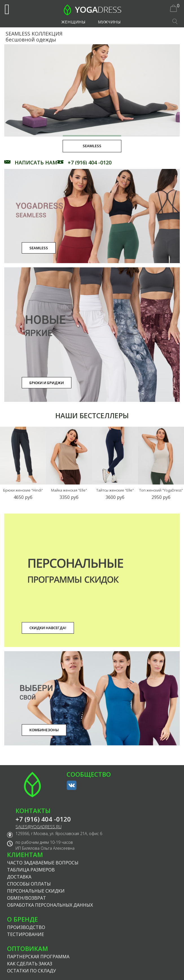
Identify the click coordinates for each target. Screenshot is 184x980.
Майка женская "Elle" (69, 490)
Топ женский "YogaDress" (161, 490)
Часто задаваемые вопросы (43, 863)
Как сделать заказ (30, 964)
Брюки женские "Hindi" (23, 490)
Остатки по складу (31, 971)
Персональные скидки (36, 891)
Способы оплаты (29, 884)
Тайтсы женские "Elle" (115, 490)
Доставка (19, 877)
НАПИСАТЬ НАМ (36, 162)
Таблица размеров (31, 870)
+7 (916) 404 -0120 (90, 162)
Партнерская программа (38, 957)
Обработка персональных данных (50, 905)
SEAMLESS (39, 248)
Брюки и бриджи (47, 383)
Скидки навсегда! (48, 628)
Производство (26, 927)
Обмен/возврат (27, 898)
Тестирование (26, 934)
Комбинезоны (44, 730)
